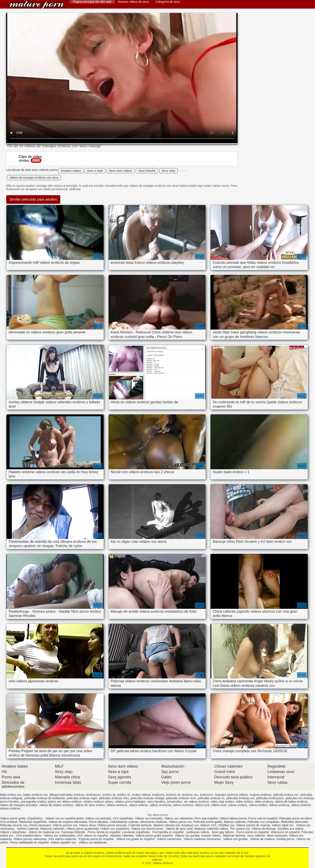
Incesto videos (211, 836)
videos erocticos (160, 805)
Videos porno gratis (13, 818)
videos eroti (219, 805)
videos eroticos (10, 808)
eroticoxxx (207, 795)
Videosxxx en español (285, 832)
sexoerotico (175, 802)
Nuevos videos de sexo (134, 2)
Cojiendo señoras (140, 825)
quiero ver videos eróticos (65, 802)
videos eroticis (238, 805)
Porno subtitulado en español (29, 842)
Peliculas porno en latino (296, 818)
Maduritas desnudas (294, 822)
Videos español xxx (64, 842)
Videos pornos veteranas (30, 839)
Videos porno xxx (180, 822)
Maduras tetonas (234, 836)
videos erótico (258, 805)
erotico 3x (109, 795)
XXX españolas (123, 818)
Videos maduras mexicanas (203, 839)
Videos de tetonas (264, 829)
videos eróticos (301, 805)
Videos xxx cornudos (149, 818)
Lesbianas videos (198, 832)
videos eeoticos (117, 805)
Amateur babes (71, 171)
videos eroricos (183, 805)
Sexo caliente (256, 836)
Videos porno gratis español (154, 836)
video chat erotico (222, 802)
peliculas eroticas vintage (147, 798)
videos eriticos (139, 805)
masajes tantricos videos (231, 795)
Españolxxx (36, 818)
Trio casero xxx (240, 829)
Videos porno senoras (112, 825)
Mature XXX (208, 825)
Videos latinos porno (233, 818)
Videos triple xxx (283, 825)
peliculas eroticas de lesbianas (45, 798)
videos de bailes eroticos (291, 802)
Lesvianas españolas (136, 832)
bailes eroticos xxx (35, 795)
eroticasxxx (93, 795)
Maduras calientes (53, 829)
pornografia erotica (33, 802)
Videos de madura (262, 839)
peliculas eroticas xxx (240, 798)
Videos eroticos (36, 5)
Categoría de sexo (168, 2)
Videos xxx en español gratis (64, 818)
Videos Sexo (87, 825)
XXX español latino (29, 836)
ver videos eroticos (196, 802)
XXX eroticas (9, 822)
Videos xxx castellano (115, 829)
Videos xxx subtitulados (59, 836)
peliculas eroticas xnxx (181, 798)
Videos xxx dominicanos (147, 829)
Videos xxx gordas (187, 836)
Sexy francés (147, 171)
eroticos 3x (173, 795)
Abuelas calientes (122, 836)
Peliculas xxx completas (263, 822)
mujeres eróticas (261, 795)
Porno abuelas (98, 822)
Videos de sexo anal (179, 829)
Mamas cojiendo (235, 822)
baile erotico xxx (11, 795)
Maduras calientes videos (211, 829)
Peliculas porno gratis (208, 822)
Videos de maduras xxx (44, 832)
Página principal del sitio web (92, 2)
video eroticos (264, 802)
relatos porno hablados (130, 802)
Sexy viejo (168, 171)
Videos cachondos (170, 839)
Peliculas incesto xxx (14, 825)
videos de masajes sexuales (19, 805)
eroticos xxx (190, 795)
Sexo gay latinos (223, 832)
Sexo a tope (95, 171)
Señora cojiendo (28, 829)
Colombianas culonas (124, 822)
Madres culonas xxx (167, 825)
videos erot (202, 805)
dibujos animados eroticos (67, 795)
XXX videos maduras (63, 839)
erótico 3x (124, 795)
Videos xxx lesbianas (93, 842)
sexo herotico (156, 802)
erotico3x (158, 795)
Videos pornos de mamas (253, 825)
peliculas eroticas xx (211, 798)
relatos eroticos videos (98, 802)
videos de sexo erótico (90, 805)
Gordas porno (285, 839)
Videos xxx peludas (98, 818)
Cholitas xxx (226, 825)
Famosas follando (74, 832)
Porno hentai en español (104, 832)
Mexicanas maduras (154, 822)
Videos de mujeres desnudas (68, 822)
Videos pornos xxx (65, 825)
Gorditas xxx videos (291, 829)
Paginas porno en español (97, 839)
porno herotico (10, 802)
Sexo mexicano (277, 836)
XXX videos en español (93, 836)
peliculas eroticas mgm (82, 798)
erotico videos (141, 795)
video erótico (244, 802)
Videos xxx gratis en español (136, 839)
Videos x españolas (13, 832)
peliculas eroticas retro (114, 798)
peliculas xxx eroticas (300, 798)
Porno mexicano (40, 825)
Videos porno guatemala (83, 829)
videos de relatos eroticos (56, 805)
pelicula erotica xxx (286, 795)
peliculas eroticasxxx (270, 798)
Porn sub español (206, 818)
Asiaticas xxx (190, 825)
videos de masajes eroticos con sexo (34, 178)
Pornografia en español (168, 832)
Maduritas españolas (33, 822)
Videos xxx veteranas (179, 818)
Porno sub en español (263, 818)
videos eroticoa (279, 805)
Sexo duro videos (121, 171)
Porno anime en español (253, 832)
